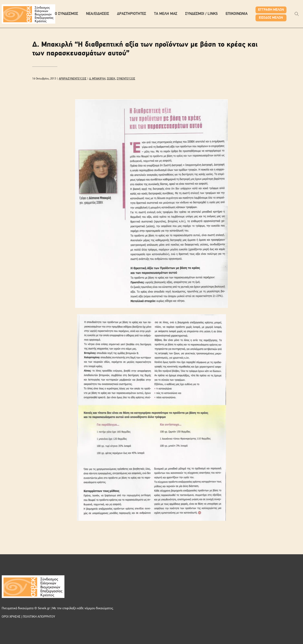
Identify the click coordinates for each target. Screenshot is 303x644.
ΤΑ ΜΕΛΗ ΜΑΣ (166, 14)
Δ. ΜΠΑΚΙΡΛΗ (97, 79)
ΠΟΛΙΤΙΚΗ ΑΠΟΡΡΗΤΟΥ (39, 617)
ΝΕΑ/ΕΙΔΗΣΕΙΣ (98, 14)
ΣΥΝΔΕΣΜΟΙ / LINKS (201, 14)
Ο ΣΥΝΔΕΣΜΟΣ (66, 14)
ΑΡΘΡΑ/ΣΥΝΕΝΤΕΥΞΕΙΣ (73, 79)
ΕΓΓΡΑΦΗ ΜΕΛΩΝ (271, 10)
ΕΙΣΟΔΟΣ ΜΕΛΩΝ (271, 18)
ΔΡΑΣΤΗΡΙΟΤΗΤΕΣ (132, 14)
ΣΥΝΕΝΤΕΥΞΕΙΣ (126, 79)
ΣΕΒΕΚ (111, 79)
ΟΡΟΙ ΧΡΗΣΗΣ (11, 617)
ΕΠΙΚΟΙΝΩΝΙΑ (237, 14)
